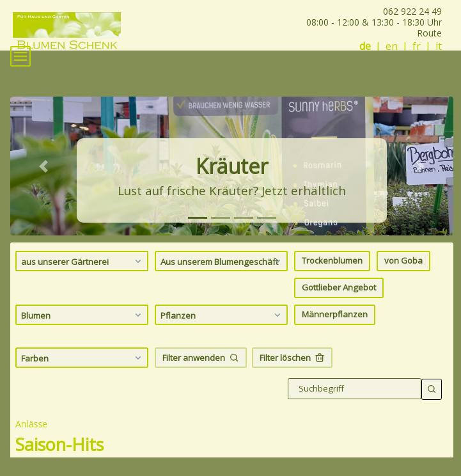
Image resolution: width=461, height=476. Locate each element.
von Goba (403, 260)
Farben (83, 358)
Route (429, 33)
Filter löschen (292, 358)
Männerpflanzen (335, 314)
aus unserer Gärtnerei (83, 261)
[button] (43, 166)
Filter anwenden (201, 358)
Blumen (83, 315)
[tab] (198, 218)
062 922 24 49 (412, 11)
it (439, 46)
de (365, 46)
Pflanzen (222, 315)
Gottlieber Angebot (339, 287)
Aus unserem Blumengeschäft (222, 261)
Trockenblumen (332, 260)
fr (417, 46)
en (392, 46)
